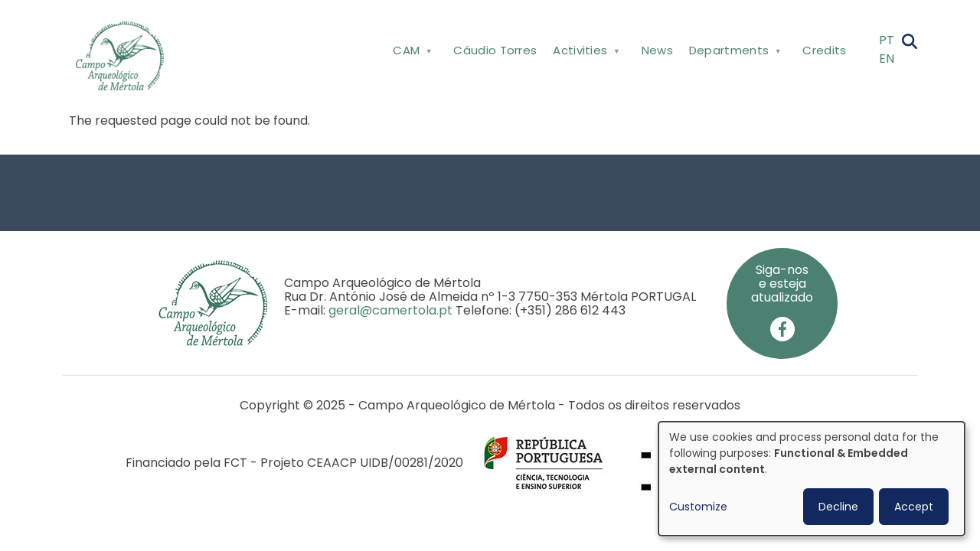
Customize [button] (698, 507)
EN (887, 59)
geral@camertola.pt (390, 310)
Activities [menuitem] (585, 53)
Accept (914, 507)
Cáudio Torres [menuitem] (495, 50)
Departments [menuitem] (733, 53)
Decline (838, 507)
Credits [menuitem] (824, 50)
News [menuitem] (657, 50)
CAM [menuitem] (411, 53)
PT (887, 40)
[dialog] (812, 479)
